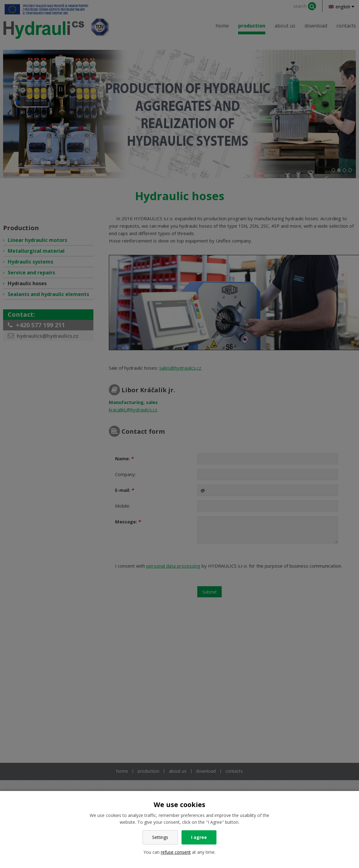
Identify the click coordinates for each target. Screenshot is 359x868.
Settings (160, 837)
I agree (199, 837)
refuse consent (176, 852)
